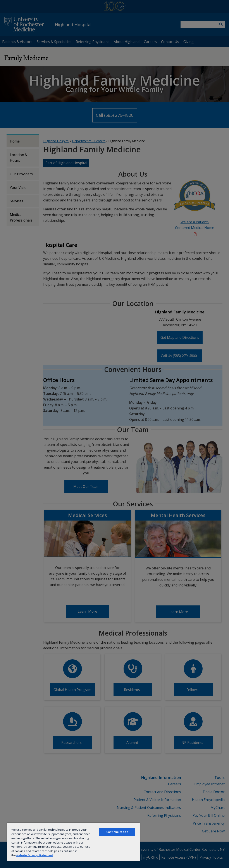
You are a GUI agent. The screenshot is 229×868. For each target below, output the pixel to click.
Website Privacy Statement (34, 855)
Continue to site (117, 832)
